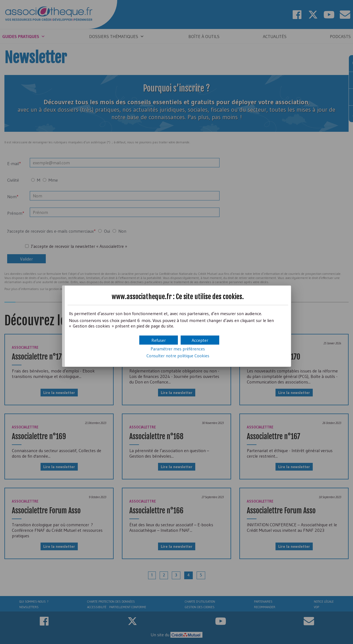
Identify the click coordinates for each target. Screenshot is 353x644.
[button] (200, 340)
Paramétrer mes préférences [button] (178, 349)
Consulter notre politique (178, 356)
